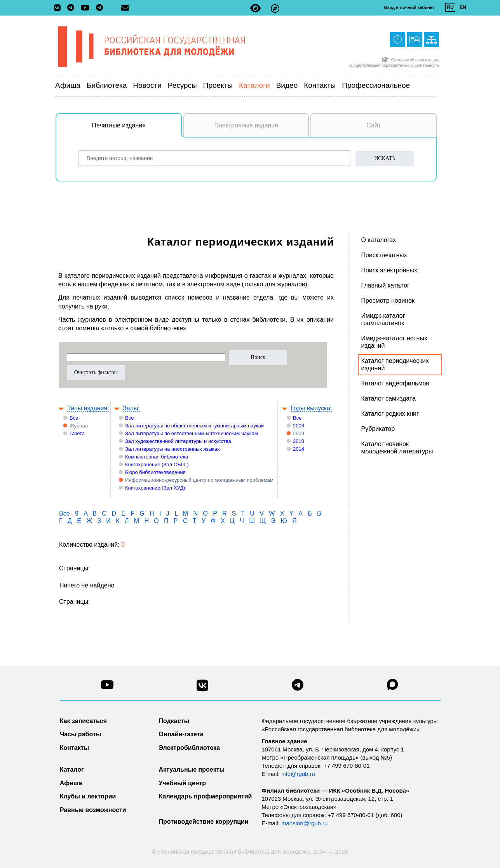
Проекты (218, 85)
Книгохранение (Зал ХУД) (155, 488)
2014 (299, 449)
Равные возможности (93, 810)
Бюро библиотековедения (155, 472)
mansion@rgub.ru (304, 823)
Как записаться (83, 721)
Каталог (72, 770)
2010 (299, 441)
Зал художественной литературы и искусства (178, 441)
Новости (147, 85)
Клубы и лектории (88, 796)
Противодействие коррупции (204, 822)
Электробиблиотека (189, 748)
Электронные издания (246, 125)
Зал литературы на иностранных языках (172, 449)
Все (74, 418)
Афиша (68, 85)
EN (463, 7)
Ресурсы (182, 85)
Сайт (374, 125)
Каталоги (254, 85)
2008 (299, 426)
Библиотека (107, 85)
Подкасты (174, 721)
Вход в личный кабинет (409, 7)
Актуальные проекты (192, 770)
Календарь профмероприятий (206, 796)
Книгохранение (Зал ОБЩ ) (157, 465)
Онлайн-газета (181, 734)
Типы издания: (88, 408)
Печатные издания (137, 129)
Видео (287, 85)
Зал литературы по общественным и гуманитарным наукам (195, 426)
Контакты (320, 85)
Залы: (131, 408)
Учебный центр (182, 783)
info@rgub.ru (298, 774)
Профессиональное (376, 85)
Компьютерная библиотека (157, 457)
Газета (77, 433)
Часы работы (81, 734)
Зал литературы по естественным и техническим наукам (192, 433)
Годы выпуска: (311, 408)
